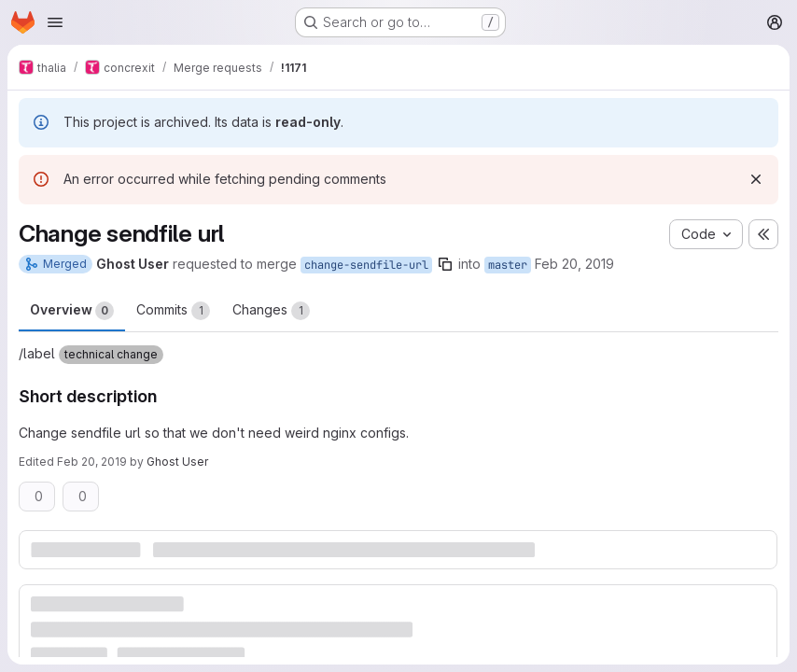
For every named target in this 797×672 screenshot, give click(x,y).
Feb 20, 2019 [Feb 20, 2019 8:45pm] (574, 264)
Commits (173, 311)
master (508, 265)
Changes (271, 311)
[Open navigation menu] (55, 22)
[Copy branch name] (445, 264)
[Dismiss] (756, 179)
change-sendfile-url (366, 265)
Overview (72, 311)
